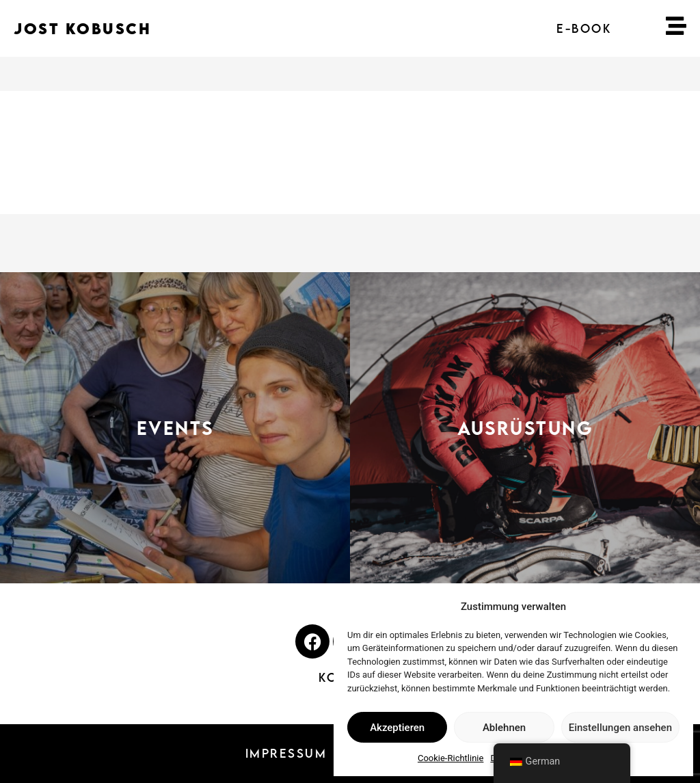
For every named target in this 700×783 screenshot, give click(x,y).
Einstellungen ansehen (620, 728)
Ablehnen (504, 728)
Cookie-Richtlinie (450, 758)
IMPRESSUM (286, 753)
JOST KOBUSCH (82, 28)
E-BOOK (584, 28)
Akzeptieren (397, 728)
